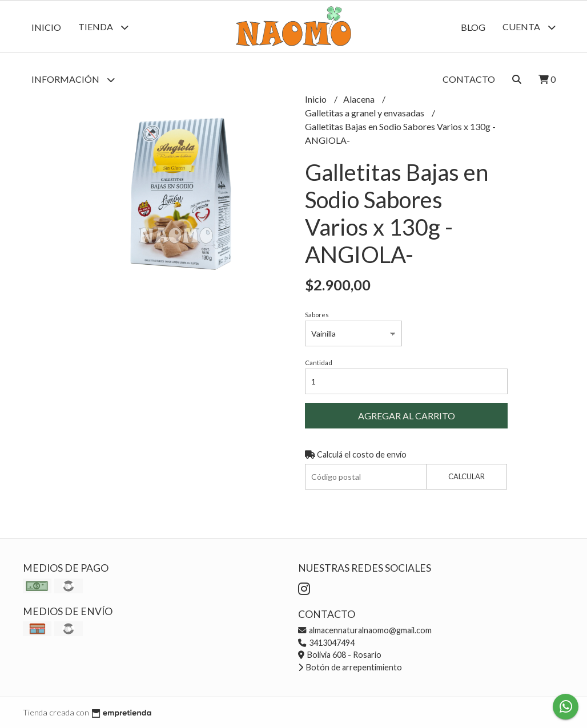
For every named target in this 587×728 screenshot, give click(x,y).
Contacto (469, 79)
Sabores (317, 315)
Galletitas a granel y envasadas (365, 113)
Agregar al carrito (407, 416)
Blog (473, 27)
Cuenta (529, 27)
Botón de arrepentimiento (350, 667)
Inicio (46, 27)
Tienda (103, 27)
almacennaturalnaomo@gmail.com (365, 630)
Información (73, 80)
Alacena (360, 99)
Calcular (467, 476)
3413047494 (326, 643)
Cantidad (319, 363)
